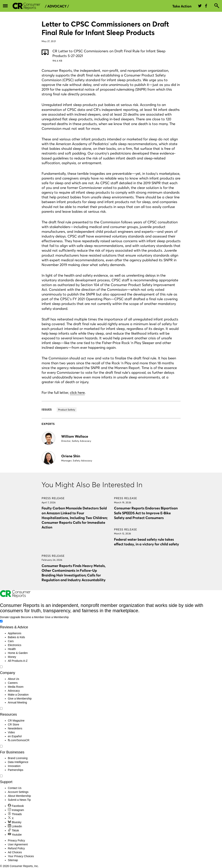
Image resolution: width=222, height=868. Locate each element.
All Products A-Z (18, 661)
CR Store (14, 724)
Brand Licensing (18, 758)
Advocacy (14, 691)
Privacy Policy (16, 840)
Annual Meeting (17, 702)
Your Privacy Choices (21, 856)
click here (77, 393)
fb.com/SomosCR (19, 740)
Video (11, 732)
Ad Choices (15, 852)
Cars (11, 641)
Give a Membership (57, 617)
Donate (4, 617)
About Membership (19, 796)
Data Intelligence (18, 762)
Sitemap (13, 860)
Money (12, 657)
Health (12, 649)
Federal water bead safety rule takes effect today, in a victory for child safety (147, 542)
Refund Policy (16, 848)
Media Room (16, 687)
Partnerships (16, 770)
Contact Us (15, 788)
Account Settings (18, 792)
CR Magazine (16, 721)
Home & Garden (18, 653)
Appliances (15, 633)
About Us (14, 679)
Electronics (15, 645)
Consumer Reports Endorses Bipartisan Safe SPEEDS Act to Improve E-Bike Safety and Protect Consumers (146, 513)
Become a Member (33, 617)
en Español (15, 736)
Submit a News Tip (19, 800)
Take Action (182, 6)
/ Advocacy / (57, 6)
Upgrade (15, 617)
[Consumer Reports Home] (15, 597)
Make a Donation (18, 695)
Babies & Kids (16, 637)
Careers (13, 683)
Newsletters (15, 728)
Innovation (14, 766)
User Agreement (18, 844)
